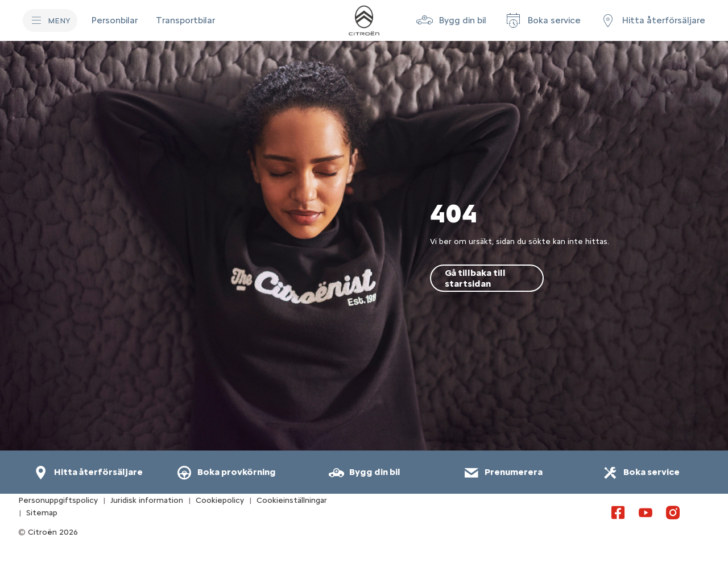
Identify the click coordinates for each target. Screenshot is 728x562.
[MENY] (50, 20)
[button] (451, 20)
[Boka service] (543, 20)
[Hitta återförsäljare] (652, 20)
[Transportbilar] (185, 20)
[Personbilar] (114, 20)
